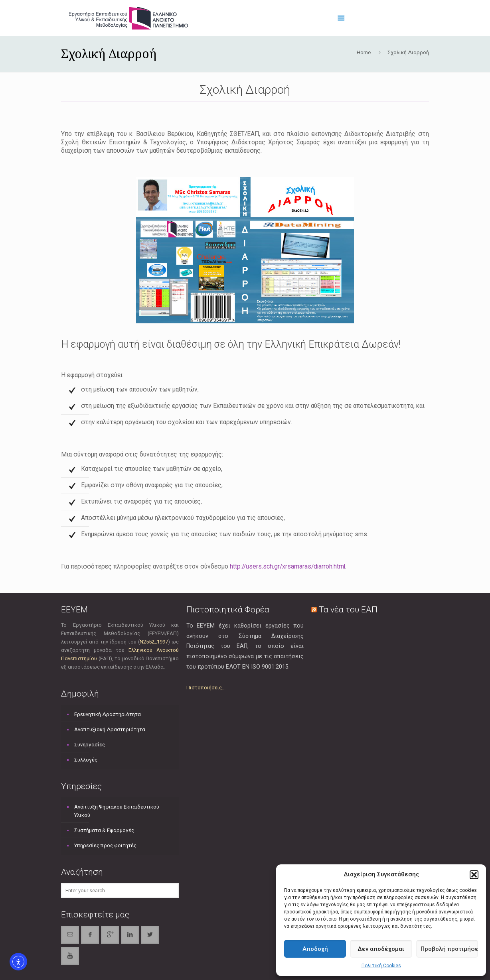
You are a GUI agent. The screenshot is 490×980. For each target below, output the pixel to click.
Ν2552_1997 (154, 642)
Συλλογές (86, 760)
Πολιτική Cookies (381, 966)
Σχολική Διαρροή (408, 52)
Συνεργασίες (90, 745)
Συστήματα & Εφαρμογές (104, 830)
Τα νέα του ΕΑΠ (348, 610)
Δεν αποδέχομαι (381, 949)
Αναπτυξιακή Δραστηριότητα (110, 729)
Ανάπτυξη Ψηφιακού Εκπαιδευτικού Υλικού (117, 811)
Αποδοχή (315, 949)
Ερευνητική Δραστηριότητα (108, 714)
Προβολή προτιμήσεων (449, 949)
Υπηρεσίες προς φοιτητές (105, 845)
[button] (474, 875)
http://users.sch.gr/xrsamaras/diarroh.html (287, 567)
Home (364, 52)
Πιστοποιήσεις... (206, 688)
